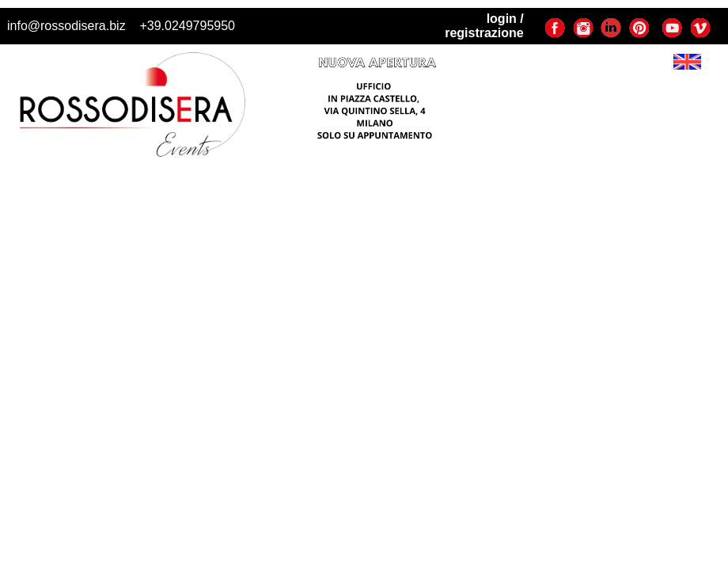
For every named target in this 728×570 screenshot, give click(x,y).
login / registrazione (484, 26)
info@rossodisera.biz (66, 26)
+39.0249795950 (187, 26)
